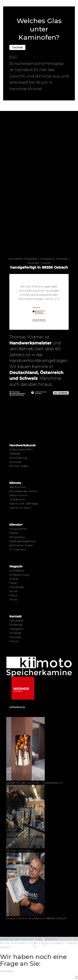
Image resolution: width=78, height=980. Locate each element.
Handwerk (17, 587)
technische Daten (21, 545)
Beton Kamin (19, 495)
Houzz (46, 263)
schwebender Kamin (24, 491)
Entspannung (19, 575)
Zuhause (15, 462)
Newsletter (15, 259)
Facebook (30, 259)
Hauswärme (18, 529)
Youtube (33, 263)
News (13, 599)
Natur (13, 595)
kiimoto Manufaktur (14, 943)
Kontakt (15, 616)
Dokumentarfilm (21, 449)
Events (14, 579)
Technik (17, 47)
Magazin (16, 566)
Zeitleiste (15, 454)
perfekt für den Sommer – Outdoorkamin (28, 939)
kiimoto (15, 483)
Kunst (13, 591)
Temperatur (17, 537)
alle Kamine (17, 487)
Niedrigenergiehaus (23, 541)
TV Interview (18, 549)
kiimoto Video (19, 466)
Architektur (17, 570)
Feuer (13, 583)
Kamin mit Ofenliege (24, 504)
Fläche (14, 533)
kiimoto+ (16, 525)
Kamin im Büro (20, 508)
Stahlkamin (17, 499)
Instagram (47, 259)
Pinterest (62, 259)
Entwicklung (18, 458)
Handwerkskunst (22, 445)
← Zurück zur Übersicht (19, 2)
